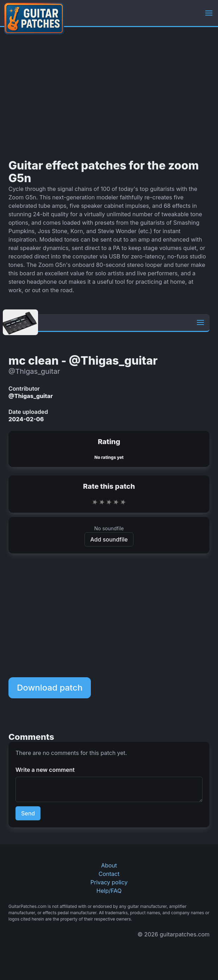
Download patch (50, 688)
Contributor (24, 389)
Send (28, 813)
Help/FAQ (109, 891)
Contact (109, 874)
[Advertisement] (109, 93)
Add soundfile (109, 539)
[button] (209, 13)
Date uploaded (28, 412)
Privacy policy (109, 882)
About (109, 865)
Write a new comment (45, 770)
